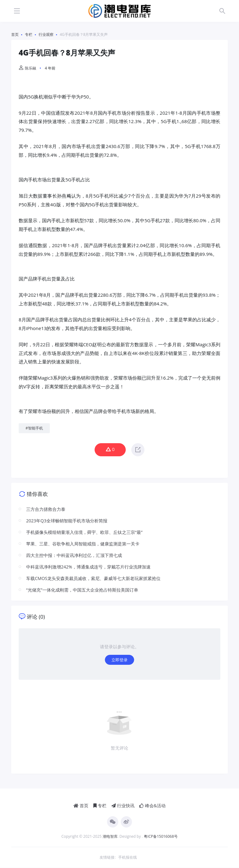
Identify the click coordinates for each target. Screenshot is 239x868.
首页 (81, 806)
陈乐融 (27, 68)
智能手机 (35, 428)
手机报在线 (128, 858)
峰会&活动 (152, 806)
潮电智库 (110, 837)
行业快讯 (123, 806)
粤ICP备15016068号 (161, 837)
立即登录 (119, 660)
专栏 (100, 806)
